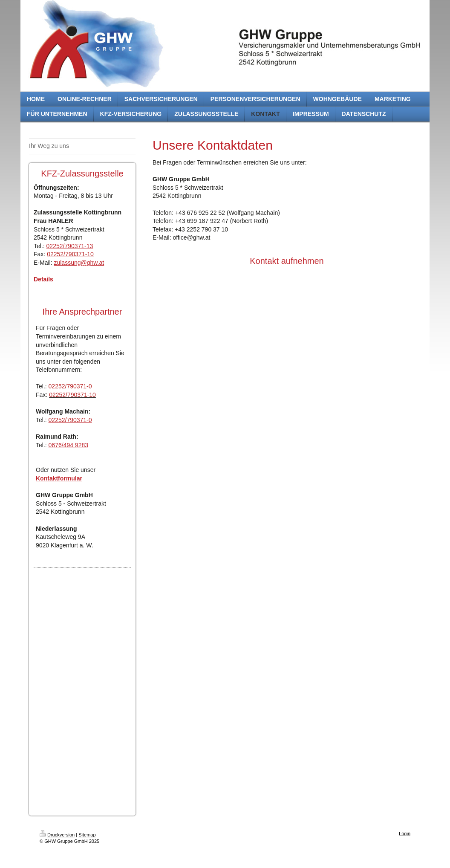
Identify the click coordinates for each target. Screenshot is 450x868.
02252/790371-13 (70, 246)
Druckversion (57, 835)
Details (43, 279)
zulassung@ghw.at (79, 263)
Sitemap (87, 835)
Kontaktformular (59, 478)
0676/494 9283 (68, 445)
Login (405, 833)
